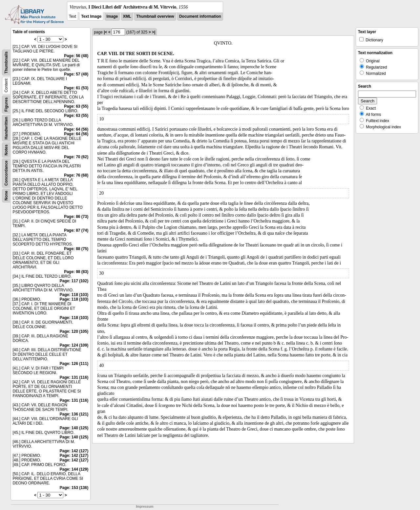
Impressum (145, 507)
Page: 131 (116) (74, 377)
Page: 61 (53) (76, 88)
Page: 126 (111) (74, 364)
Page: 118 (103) (74, 295)
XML (127, 16)
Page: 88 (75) (76, 249)
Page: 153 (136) (74, 488)
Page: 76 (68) (76, 175)
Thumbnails (6, 63)
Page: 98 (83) (76, 272)
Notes (6, 150)
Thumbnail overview (155, 16)
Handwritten (6, 128)
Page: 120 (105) (74, 331)
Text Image (91, 16)
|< (105, 32)
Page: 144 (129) (74, 469)
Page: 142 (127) (74, 451)
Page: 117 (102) (74, 281)
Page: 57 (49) (76, 74)
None (6, 196)
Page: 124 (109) (74, 345)
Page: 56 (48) (76, 56)
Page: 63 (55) (76, 106)
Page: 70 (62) (76, 157)
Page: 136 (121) (74, 414)
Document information (200, 16)
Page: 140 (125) (74, 428)
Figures (6, 105)
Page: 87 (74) (76, 230)
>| (154, 32)
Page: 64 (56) (76, 129)
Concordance (6, 173)
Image (112, 16)
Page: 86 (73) (76, 217)
